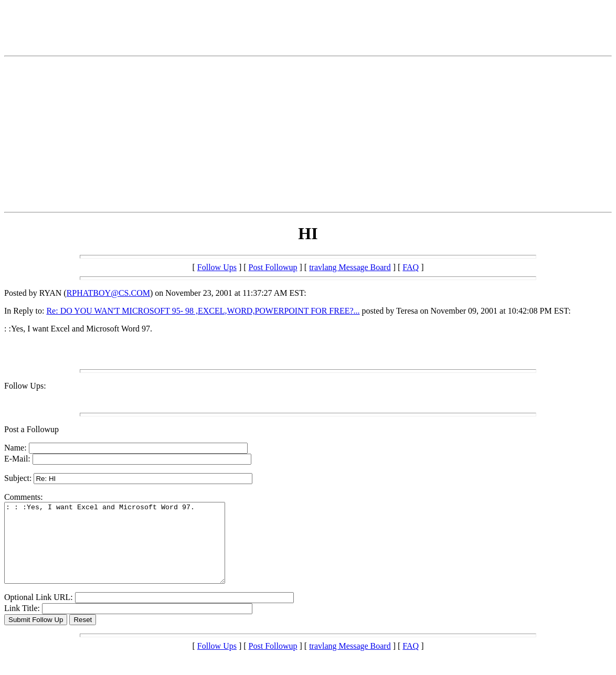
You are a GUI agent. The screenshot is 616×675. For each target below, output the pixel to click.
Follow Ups (217, 267)
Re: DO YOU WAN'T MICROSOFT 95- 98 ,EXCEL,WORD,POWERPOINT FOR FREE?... (203, 311)
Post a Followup (31, 429)
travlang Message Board (350, 267)
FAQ (411, 267)
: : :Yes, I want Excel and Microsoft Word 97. (128, 551)
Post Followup (273, 267)
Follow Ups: (25, 386)
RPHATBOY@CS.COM (108, 293)
